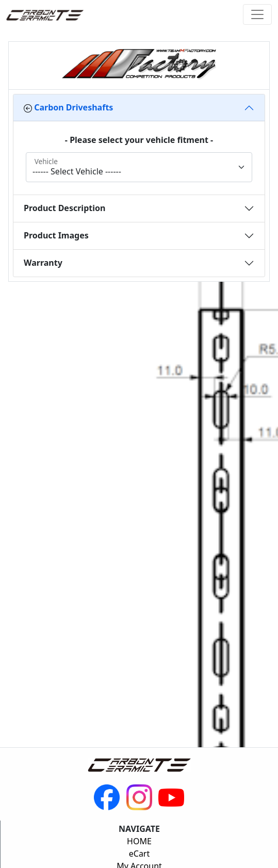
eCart (140, 854)
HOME (139, 841)
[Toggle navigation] (257, 14)
